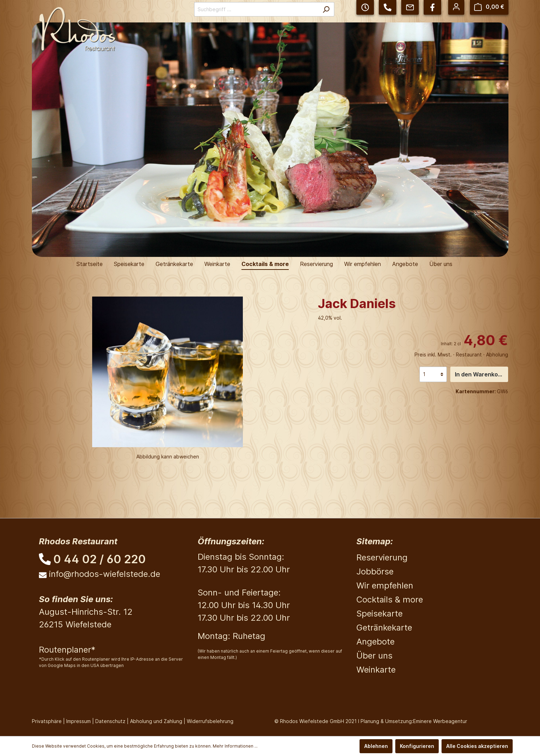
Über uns (374, 656)
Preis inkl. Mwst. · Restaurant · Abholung (461, 355)
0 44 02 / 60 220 (100, 559)
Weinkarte (376, 670)
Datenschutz (110, 721)
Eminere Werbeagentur (440, 721)
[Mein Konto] (456, 7)
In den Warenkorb (479, 374)
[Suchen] (326, 9)
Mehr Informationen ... (235, 746)
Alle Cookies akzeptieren (477, 746)
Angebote (375, 642)
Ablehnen (376, 746)
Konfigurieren (417, 746)
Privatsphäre (47, 721)
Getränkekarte (384, 628)
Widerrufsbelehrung (210, 721)
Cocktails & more (390, 600)
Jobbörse (375, 571)
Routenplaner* (67, 650)
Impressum (78, 721)
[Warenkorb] (489, 7)
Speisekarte (380, 614)
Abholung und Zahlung (156, 721)
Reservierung (382, 557)
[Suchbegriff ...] (256, 9)
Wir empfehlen (385, 585)
